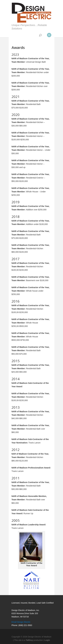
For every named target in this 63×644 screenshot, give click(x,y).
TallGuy (29, 640)
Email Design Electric (21, 622)
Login (47, 640)
